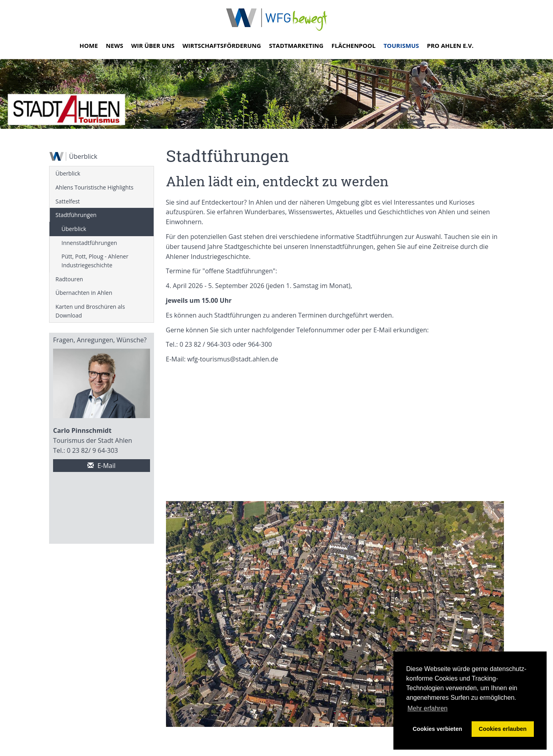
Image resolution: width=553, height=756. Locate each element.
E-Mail (102, 466)
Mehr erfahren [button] (428, 708)
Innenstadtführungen (89, 243)
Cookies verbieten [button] (437, 729)
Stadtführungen (76, 215)
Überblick (68, 173)
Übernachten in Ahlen (84, 293)
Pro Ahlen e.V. (450, 45)
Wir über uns (153, 45)
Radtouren (69, 279)
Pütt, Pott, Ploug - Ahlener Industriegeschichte (95, 261)
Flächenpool (354, 45)
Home (89, 45)
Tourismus (401, 45)
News (114, 45)
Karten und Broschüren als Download (90, 311)
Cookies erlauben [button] (503, 729)
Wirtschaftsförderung (222, 45)
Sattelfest (68, 201)
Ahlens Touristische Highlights (94, 187)
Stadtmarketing (296, 45)
